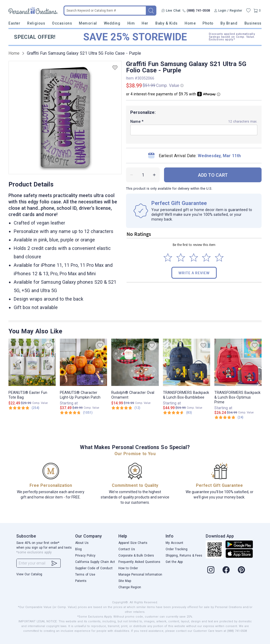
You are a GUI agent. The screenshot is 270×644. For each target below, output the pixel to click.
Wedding (112, 23)
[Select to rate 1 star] (168, 257)
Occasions (62, 23)
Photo (208, 23)
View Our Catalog (29, 574)
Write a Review (194, 273)
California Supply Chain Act (95, 562)
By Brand (229, 23)
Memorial (88, 23)
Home (190, 23)
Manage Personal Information (140, 575)
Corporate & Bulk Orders (136, 556)
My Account (174, 543)
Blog (78, 549)
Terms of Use (85, 575)
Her (145, 23)
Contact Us (127, 549)
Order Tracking (177, 549)
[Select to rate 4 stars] (206, 257)
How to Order (128, 568)
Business (253, 23)
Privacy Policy (85, 556)
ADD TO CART (213, 175)
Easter (14, 23)
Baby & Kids (167, 23)
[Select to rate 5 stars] (219, 257)
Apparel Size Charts (133, 543)
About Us (82, 543)
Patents (81, 581)
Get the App (174, 562)
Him (131, 23)
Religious (36, 23)
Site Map (125, 581)
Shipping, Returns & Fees (184, 556)
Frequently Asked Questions (139, 562)
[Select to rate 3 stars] (194, 257)
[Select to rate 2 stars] (181, 257)
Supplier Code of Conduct (94, 568)
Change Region (130, 587)
